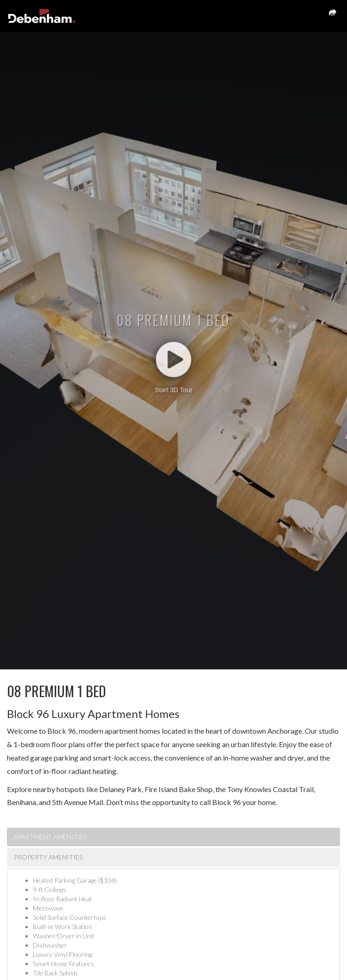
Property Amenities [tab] (48, 857)
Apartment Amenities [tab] (50, 837)
